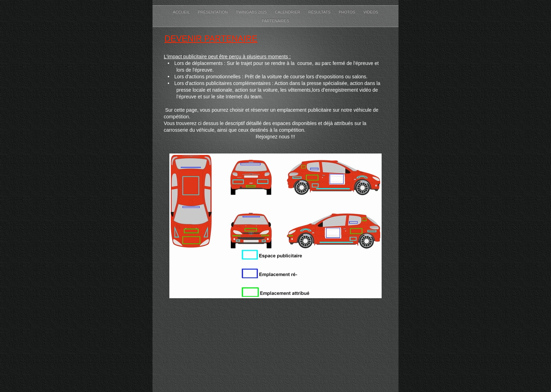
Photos (348, 12)
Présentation (213, 12)
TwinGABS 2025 (252, 12)
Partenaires (275, 21)
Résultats (320, 12)
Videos (371, 12)
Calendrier (288, 12)
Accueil (182, 12)
